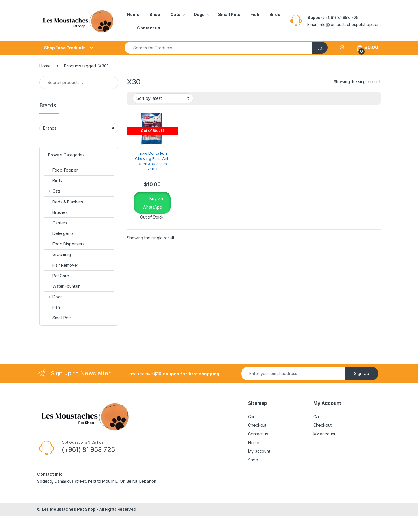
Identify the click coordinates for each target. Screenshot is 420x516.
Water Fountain (62, 286)
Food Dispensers (64, 244)
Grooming (57, 254)
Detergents (59, 233)
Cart (252, 417)
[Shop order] (163, 98)
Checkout (257, 425)
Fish (255, 14)
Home (133, 14)
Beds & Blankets (63, 202)
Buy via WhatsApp (153, 203)
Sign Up (362, 373)
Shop (155, 14)
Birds (275, 14)
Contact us (149, 28)
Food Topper (61, 170)
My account (259, 451)
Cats (175, 14)
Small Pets (229, 14)
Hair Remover (61, 265)
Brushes (56, 212)
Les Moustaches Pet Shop (69, 509)
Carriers (56, 223)
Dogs (199, 14)
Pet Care (56, 276)
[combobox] (219, 48)
